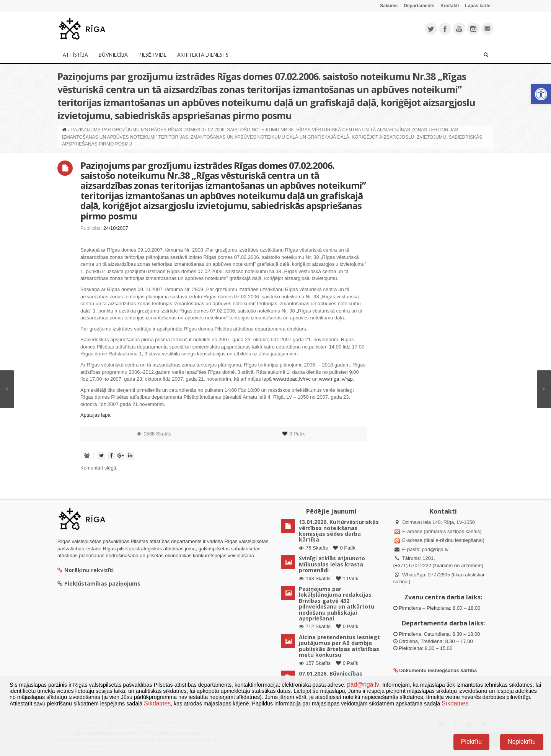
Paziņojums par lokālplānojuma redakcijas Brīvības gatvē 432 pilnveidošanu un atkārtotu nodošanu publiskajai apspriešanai (337, 604)
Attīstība (75, 55)
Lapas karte (478, 6)
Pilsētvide (152, 55)
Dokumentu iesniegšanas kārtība (438, 670)
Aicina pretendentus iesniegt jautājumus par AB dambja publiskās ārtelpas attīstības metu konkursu (339, 646)
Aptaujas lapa (95, 415)
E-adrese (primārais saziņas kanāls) (442, 531)
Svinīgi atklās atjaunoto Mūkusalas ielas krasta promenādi (332, 564)
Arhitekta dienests (203, 55)
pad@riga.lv (435, 549)
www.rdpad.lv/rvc (292, 379)
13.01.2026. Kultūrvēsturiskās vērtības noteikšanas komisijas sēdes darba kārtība (339, 531)
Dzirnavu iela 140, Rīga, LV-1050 (439, 522)
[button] (541, 94)
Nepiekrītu (522, 742)
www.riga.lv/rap (336, 379)
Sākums (389, 6)
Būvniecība (113, 55)
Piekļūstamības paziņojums (99, 583)
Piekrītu (471, 742)
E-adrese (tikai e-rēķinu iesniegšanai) (443, 540)
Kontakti (450, 6)
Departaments (419, 6)
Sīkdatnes (157, 703)
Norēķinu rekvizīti (86, 570)
